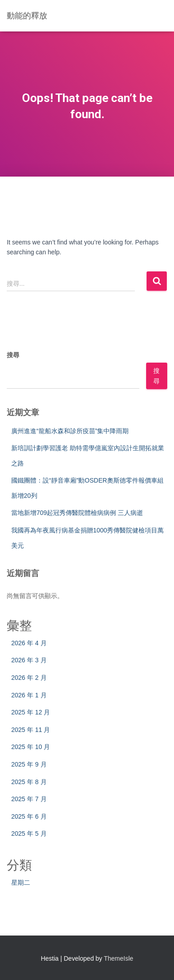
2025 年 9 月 (29, 764)
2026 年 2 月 (29, 678)
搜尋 (13, 355)
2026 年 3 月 (29, 660)
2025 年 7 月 (29, 799)
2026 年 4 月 (29, 643)
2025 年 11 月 (31, 730)
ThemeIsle (118, 958)
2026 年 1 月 (29, 695)
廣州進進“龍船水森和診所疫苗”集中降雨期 (70, 431)
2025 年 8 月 (29, 782)
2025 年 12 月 (31, 712)
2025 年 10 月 (31, 747)
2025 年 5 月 (29, 834)
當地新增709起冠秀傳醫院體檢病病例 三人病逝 (77, 513)
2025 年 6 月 (29, 816)
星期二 (21, 882)
